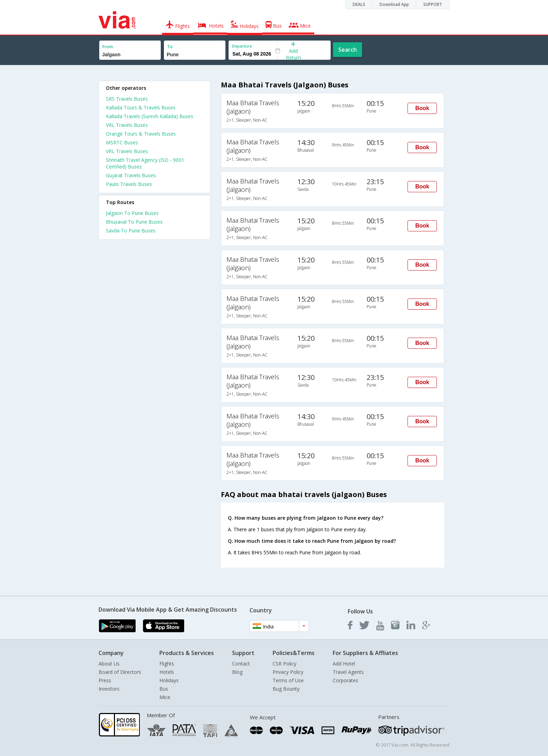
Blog (237, 672)
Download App (394, 4)
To (170, 47)
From (108, 47)
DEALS (359, 4)
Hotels (167, 672)
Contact (241, 664)
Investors (109, 689)
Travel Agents (348, 672)
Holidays (169, 680)
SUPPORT (433, 4)
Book (422, 108)
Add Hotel (344, 664)
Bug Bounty (286, 689)
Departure (242, 46)
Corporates (345, 680)
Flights (167, 664)
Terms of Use (288, 680)
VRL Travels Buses (127, 125)
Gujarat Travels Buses (131, 175)
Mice (165, 697)
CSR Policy (284, 664)
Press (105, 680)
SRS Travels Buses (127, 99)
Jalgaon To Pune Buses (132, 213)
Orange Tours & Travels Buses (141, 134)
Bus (164, 689)
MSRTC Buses (122, 142)
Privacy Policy (288, 672)
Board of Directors (120, 672)
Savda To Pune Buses (131, 231)
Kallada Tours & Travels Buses (141, 107)
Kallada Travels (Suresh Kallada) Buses (150, 116)
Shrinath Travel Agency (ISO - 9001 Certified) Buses (145, 163)
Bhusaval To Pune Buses (134, 222)
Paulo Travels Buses (129, 184)
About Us (109, 664)
